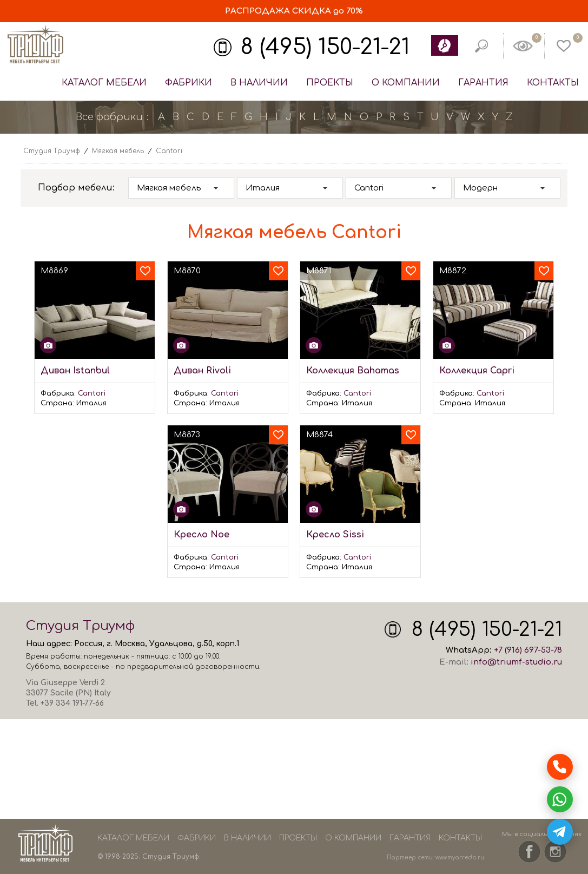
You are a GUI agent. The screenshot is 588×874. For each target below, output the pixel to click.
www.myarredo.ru (460, 857)
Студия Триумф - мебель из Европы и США (35, 45)
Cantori (92, 393)
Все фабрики (109, 117)
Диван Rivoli (202, 371)
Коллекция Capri (477, 371)
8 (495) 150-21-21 (325, 47)
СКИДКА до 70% (294, 11)
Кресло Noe (201, 535)
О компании (406, 83)
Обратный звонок (444, 45)
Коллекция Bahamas (353, 371)
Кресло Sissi (335, 535)
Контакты (553, 83)
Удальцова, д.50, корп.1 (194, 644)
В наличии (259, 83)
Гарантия (483, 83)
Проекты (330, 83)
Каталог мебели (104, 83)
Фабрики (189, 83)
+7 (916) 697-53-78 (528, 650)
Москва (130, 644)
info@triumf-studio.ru (516, 662)
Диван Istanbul (75, 371)
